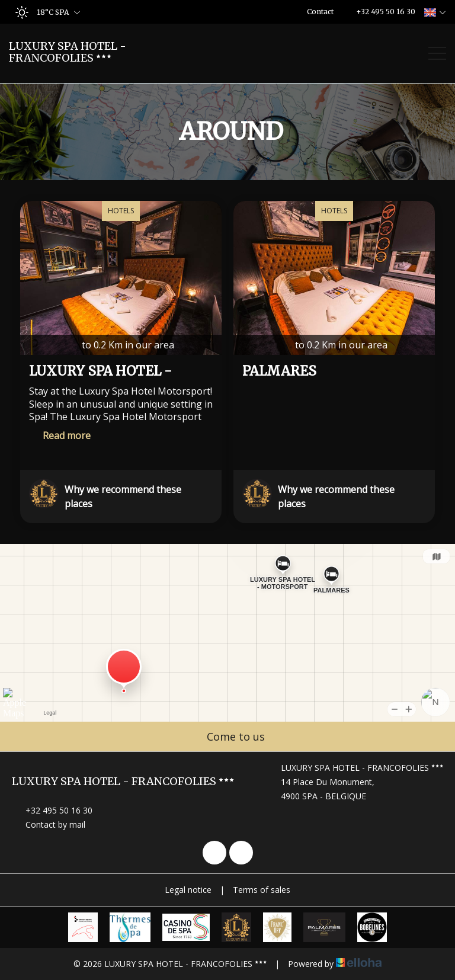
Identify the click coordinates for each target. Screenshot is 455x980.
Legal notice (188, 890)
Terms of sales (262, 890)
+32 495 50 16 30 (52, 810)
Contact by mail (49, 824)
